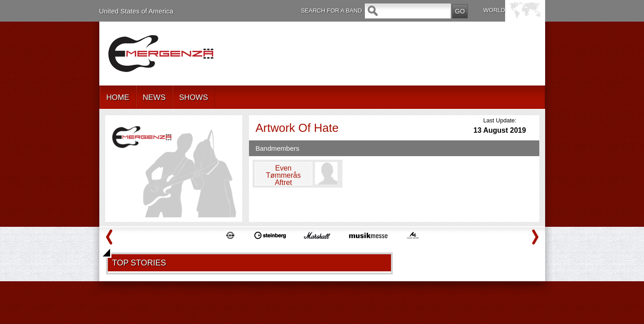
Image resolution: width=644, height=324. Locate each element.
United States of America (136, 11)
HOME (118, 97)
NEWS (154, 97)
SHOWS (194, 97)
